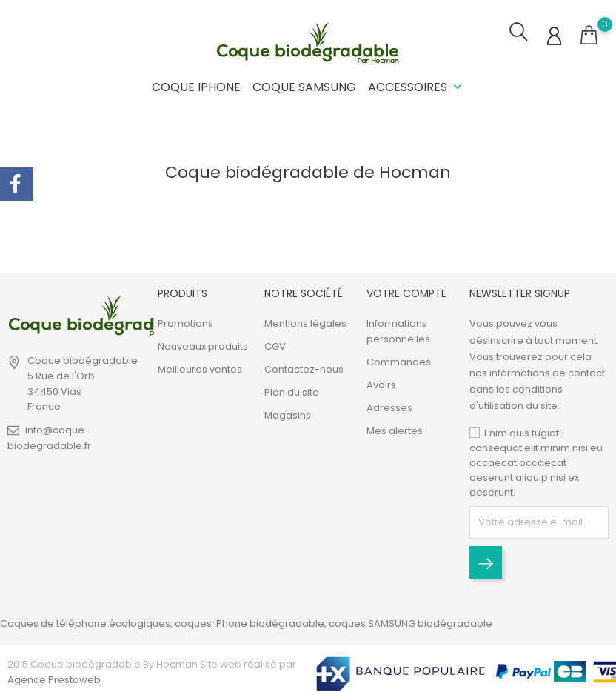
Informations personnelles (398, 331)
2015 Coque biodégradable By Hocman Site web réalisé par (152, 664)
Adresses (389, 408)
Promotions (185, 323)
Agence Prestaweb (54, 680)
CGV (275, 346)
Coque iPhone (196, 87)
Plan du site (292, 392)
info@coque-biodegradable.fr (49, 438)
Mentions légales (305, 323)
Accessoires (416, 87)
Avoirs (381, 385)
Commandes (399, 362)
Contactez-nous (304, 369)
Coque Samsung (304, 87)
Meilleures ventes (200, 369)
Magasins (288, 415)
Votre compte (406, 293)
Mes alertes (395, 431)
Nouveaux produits (203, 346)
